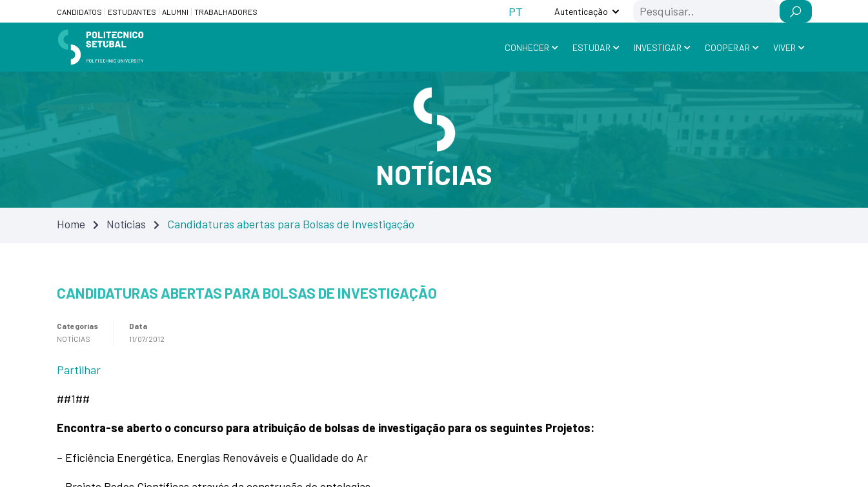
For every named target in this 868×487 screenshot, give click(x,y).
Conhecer (527, 47)
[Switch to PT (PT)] (516, 11)
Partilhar (79, 370)
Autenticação (581, 11)
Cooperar (727, 47)
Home (71, 224)
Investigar (658, 47)
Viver (784, 47)
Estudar (591, 47)
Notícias (126, 224)
